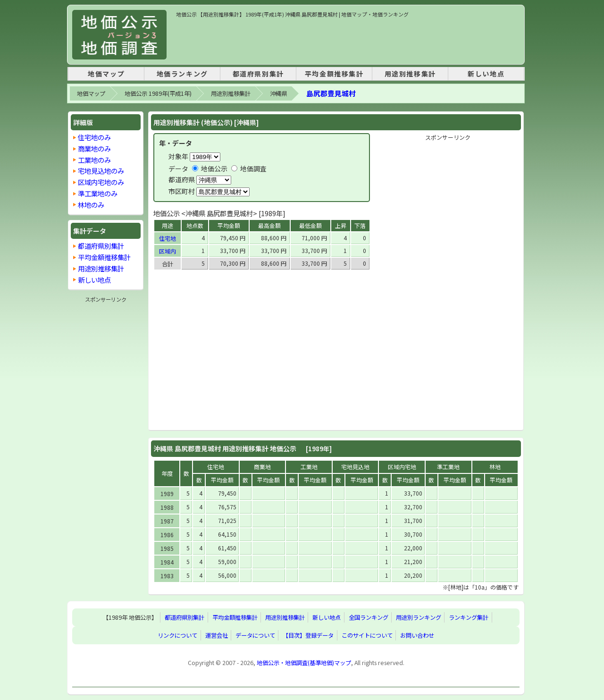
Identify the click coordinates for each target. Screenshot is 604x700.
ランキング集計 (469, 617)
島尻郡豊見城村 (331, 93)
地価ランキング (182, 74)
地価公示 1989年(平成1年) (158, 93)
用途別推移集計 (410, 74)
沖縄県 (278, 93)
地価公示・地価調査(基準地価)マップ (304, 663)
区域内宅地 (402, 467)
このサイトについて (367, 635)
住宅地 (168, 238)
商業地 (262, 467)
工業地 (309, 467)
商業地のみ (94, 148)
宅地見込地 (355, 467)
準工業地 (448, 467)
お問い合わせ (417, 635)
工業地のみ (94, 160)
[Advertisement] (348, 40)
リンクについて (177, 635)
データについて (255, 635)
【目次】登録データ (308, 635)
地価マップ (106, 74)
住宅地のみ (94, 137)
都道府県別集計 (258, 74)
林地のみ (91, 205)
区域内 (168, 251)
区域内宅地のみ (101, 182)
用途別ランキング (419, 617)
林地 (495, 467)
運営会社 (217, 635)
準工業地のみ (98, 193)
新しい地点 (486, 74)
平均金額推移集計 (334, 74)
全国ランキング (369, 617)
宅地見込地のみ (101, 171)
